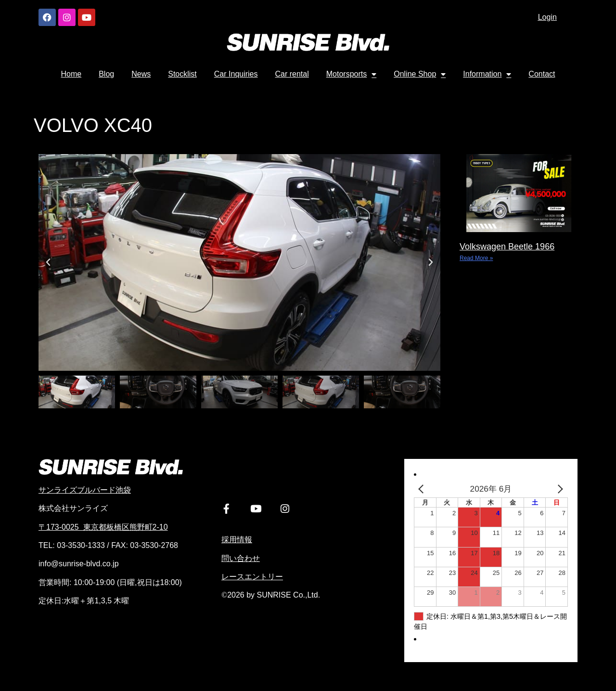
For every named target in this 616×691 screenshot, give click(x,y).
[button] (48, 262)
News (141, 74)
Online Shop (420, 74)
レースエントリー (252, 580)
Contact (542, 74)
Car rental (292, 74)
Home (71, 74)
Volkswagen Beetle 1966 (507, 247)
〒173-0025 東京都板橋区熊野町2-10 (103, 527)
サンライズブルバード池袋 (85, 490)
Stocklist (182, 74)
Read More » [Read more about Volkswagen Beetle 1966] (476, 258)
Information (487, 74)
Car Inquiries (236, 74)
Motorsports (351, 74)
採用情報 (237, 542)
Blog (106, 74)
